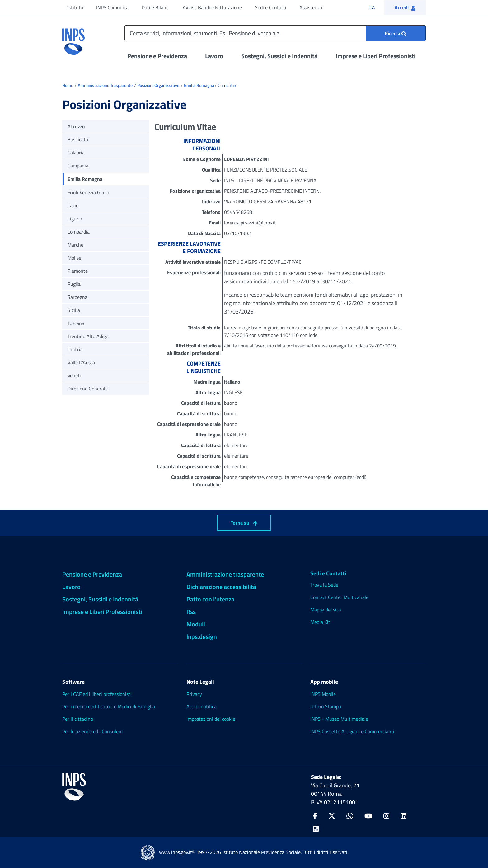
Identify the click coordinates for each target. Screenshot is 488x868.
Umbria (75, 349)
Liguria (75, 219)
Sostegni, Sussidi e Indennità (279, 56)
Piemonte (78, 271)
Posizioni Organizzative (158, 85)
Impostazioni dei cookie (211, 719)
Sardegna (77, 297)
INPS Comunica (112, 7)
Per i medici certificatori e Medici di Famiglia (109, 706)
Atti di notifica (202, 706)
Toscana (76, 323)
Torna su (244, 523)
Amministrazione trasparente (225, 574)
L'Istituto (74, 7)
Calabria (76, 153)
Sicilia (74, 310)
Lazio (73, 205)
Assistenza (311, 7)
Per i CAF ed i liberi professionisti (97, 694)
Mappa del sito (326, 610)
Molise (74, 258)
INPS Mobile (323, 694)
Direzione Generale (88, 389)
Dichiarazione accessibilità (221, 587)
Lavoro (214, 56)
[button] (405, 7)
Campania (78, 166)
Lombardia (79, 232)
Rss (191, 612)
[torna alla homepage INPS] (73, 39)
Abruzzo (76, 126)
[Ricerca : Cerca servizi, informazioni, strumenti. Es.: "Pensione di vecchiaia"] (396, 33)
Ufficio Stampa (326, 706)
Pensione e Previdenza (157, 56)
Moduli (196, 624)
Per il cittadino (78, 719)
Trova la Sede (324, 585)
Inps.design (202, 637)
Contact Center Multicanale (339, 597)
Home (68, 85)
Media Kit (320, 622)
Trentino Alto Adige (88, 336)
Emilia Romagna (199, 85)
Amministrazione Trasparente (105, 85)
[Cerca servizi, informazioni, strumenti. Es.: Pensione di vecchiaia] (275, 33)
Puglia (74, 284)
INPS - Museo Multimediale (339, 719)
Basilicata (78, 139)
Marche (75, 245)
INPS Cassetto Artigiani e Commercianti (352, 731)
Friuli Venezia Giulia (88, 192)
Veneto (75, 375)
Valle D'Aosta (81, 362)
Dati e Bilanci (156, 7)
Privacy (194, 694)
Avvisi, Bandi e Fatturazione (212, 7)
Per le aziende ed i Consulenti (93, 731)
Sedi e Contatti (271, 7)
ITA (376, 7)
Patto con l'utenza (210, 599)
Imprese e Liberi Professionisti (375, 56)
